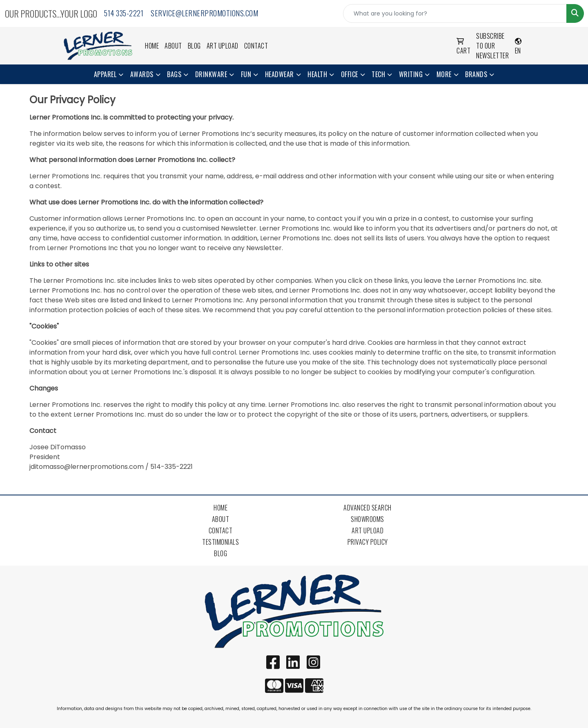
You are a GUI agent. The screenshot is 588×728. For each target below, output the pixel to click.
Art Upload (223, 46)
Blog (194, 46)
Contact (256, 46)
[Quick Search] (455, 13)
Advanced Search (367, 508)
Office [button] (350, 74)
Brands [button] (476, 74)
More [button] (444, 74)
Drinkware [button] (211, 74)
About (173, 46)
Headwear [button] (280, 74)
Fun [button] (246, 74)
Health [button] (317, 74)
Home (152, 46)
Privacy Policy (368, 542)
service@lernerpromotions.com (204, 13)
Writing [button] (411, 74)
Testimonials (220, 542)
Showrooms (367, 519)
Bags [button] (174, 74)
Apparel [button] (105, 74)
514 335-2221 (124, 13)
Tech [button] (378, 74)
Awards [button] (142, 74)
